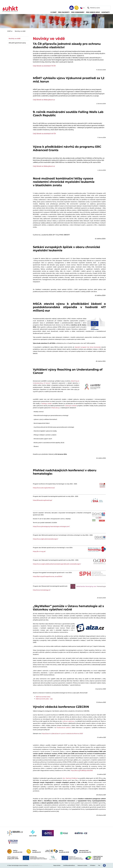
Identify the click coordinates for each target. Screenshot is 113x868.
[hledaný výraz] (98, 8)
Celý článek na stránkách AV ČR (44, 134)
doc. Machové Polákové (70, 778)
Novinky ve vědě (20, 31)
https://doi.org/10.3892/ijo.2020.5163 (82, 770)
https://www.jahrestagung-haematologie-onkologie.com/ (51, 526)
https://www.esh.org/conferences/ (44, 488)
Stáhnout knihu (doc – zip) (44, 699)
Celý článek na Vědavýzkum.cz (44, 100)
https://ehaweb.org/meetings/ (43, 500)
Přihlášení (93, 865)
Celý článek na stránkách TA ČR (44, 66)
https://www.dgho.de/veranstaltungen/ (45, 539)
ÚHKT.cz (10, 31)
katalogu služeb (47, 404)
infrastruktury (55, 408)
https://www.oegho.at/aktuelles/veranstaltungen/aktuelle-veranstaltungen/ (57, 564)
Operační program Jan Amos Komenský (88, 347)
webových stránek (71, 406)
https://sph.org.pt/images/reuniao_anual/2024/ (48, 576)
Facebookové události (64, 728)
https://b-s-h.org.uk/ (39, 551)
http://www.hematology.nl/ (42, 590)
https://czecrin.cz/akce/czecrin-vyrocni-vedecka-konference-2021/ (62, 734)
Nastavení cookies (82, 865)
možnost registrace (68, 721)
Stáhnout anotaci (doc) (43, 697)
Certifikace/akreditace (69, 865)
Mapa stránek (57, 865)
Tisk (99, 865)
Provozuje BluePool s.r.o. (36, 865)
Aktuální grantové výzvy (17, 43)
